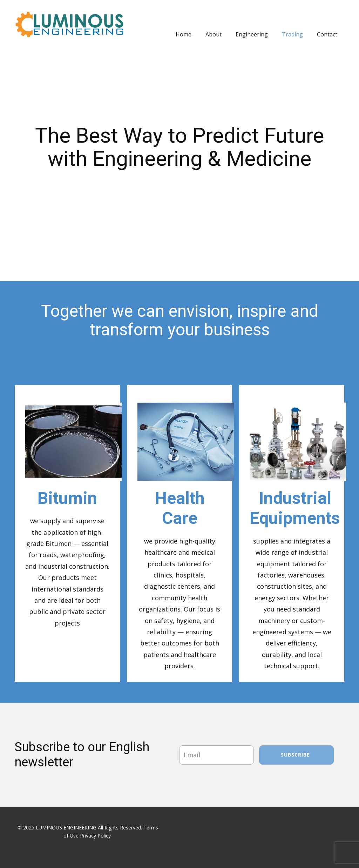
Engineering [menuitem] (252, 34)
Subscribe (296, 755)
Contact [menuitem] (327, 34)
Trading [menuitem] (292, 34)
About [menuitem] (214, 34)
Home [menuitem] (184, 34)
